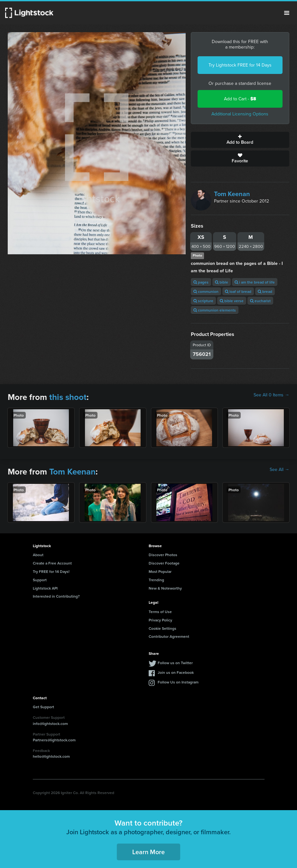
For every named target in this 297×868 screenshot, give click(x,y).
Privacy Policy (160, 620)
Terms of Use (160, 612)
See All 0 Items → (271, 395)
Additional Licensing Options (240, 114)
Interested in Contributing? (56, 596)
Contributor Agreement (169, 636)
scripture (203, 301)
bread (265, 291)
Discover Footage (164, 563)
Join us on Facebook (176, 672)
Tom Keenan (232, 194)
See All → (279, 470)
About (38, 555)
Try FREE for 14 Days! (51, 571)
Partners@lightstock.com (54, 740)
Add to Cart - (240, 99)
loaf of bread (238, 291)
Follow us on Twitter (175, 663)
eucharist (260, 301)
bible (222, 282)
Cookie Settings (162, 628)
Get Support (43, 707)
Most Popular (160, 571)
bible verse (232, 301)
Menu (287, 13)
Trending (156, 580)
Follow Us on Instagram (178, 682)
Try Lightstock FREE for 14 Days (240, 65)
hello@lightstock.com (51, 756)
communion (206, 291)
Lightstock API (45, 588)
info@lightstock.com (50, 723)
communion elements (215, 310)
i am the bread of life (255, 282)
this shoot (68, 397)
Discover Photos (163, 555)
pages (201, 282)
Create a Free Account (52, 563)
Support (40, 580)
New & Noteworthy (165, 588)
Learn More (148, 852)
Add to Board (240, 140)
